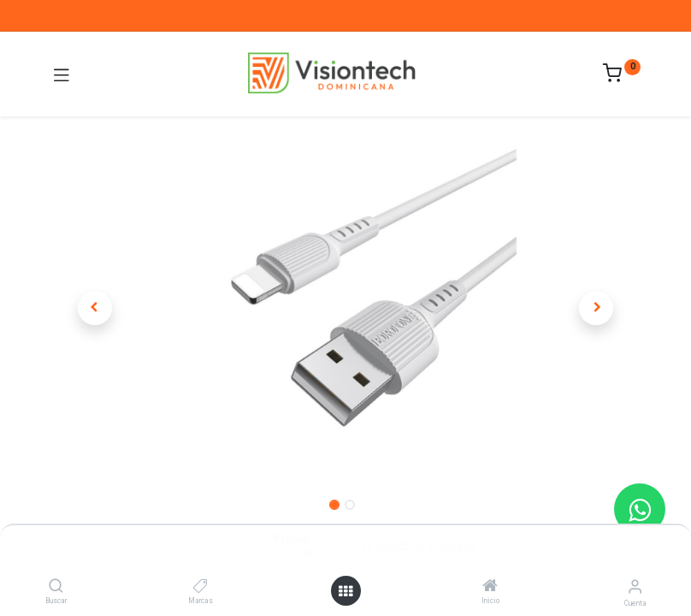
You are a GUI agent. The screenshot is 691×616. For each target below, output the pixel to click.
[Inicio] (490, 587)
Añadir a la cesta (418, 546)
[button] (95, 308)
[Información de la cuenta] (635, 586)
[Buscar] (56, 587)
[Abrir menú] (345, 591)
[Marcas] (201, 587)
